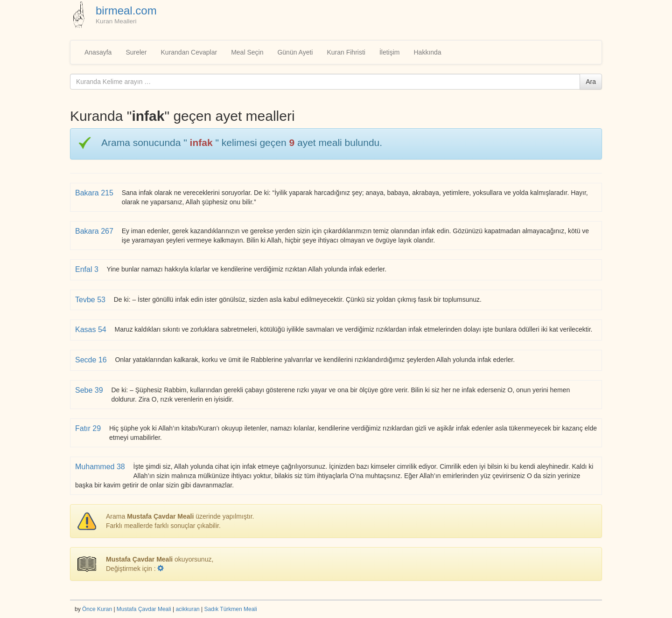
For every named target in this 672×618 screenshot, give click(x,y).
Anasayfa (98, 52)
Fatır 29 (89, 428)
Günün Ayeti (295, 52)
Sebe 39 (90, 390)
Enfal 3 (88, 269)
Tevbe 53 (91, 300)
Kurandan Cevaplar (189, 52)
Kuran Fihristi (346, 52)
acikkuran (187, 609)
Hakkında (427, 52)
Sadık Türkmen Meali (231, 609)
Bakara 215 (95, 193)
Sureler (136, 52)
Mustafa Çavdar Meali (144, 609)
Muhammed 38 (101, 467)
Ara (591, 82)
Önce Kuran (97, 609)
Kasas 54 (92, 330)
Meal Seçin (247, 52)
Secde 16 (92, 360)
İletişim (390, 52)
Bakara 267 (95, 231)
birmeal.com (126, 10)
